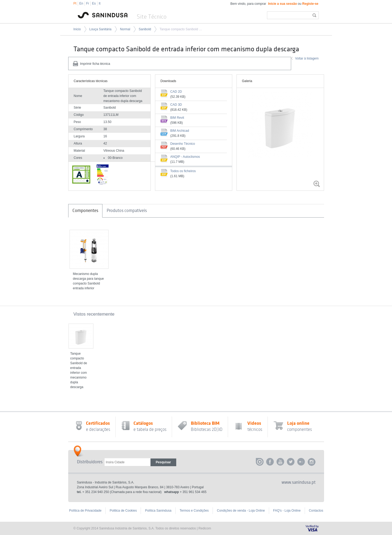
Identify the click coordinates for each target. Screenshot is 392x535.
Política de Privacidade (85, 511)
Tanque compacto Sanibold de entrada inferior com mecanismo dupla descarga (181, 29)
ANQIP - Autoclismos (185, 157)
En (81, 3)
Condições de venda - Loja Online (241, 511)
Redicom (205, 528)
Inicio (77, 29)
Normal (125, 29)
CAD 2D (176, 92)
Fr (88, 3)
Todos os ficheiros (183, 171)
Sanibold (145, 29)
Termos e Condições (194, 511)
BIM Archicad (180, 131)
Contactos (316, 511)
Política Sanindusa (158, 511)
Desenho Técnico (183, 144)
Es (94, 3)
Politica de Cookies (123, 511)
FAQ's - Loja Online (287, 511)
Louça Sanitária (100, 29)
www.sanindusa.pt (299, 482)
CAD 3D (176, 105)
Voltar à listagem (307, 58)
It (100, 3)
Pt (75, 3)
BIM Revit (177, 118)
